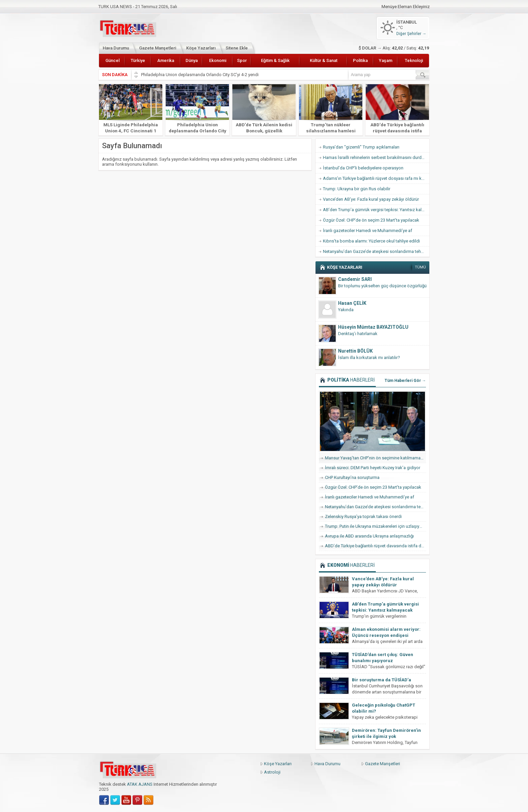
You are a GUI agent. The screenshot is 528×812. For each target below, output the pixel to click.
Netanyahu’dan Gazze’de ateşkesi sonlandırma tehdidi (376, 251)
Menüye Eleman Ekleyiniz (406, 7)
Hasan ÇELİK (352, 303)
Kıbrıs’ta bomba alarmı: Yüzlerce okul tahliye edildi (371, 241)
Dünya (192, 60)
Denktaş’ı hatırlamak (358, 334)
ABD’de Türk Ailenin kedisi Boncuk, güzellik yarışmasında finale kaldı (264, 131)
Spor (242, 60)
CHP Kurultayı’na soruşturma (352, 477)
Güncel (112, 60)
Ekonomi (218, 60)
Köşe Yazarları (201, 48)
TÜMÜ (420, 267)
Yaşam (386, 60)
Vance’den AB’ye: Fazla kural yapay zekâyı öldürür (371, 199)
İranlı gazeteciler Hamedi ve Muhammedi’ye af (368, 231)
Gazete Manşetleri (158, 48)
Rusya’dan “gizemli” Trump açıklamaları (361, 147)
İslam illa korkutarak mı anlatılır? (369, 358)
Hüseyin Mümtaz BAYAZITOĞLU (373, 327)
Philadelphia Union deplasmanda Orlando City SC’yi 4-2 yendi (200, 75)
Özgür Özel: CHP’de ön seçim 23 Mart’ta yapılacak (371, 220)
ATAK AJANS (140, 784)
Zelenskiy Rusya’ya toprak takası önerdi (363, 516)
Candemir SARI (355, 279)
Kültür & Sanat (324, 60)
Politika (360, 60)
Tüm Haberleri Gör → (405, 381)
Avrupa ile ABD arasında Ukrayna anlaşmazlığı (369, 536)
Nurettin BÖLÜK (355, 351)
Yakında (346, 310)
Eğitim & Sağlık (275, 60)
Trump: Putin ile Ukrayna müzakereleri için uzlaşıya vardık (375, 526)
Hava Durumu (116, 48)
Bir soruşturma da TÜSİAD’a (382, 680)
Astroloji (272, 772)
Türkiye (138, 60)
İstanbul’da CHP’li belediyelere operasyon (363, 168)
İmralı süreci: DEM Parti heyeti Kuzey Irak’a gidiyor (373, 468)
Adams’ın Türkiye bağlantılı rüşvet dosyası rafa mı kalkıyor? (376, 178)
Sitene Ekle (237, 48)
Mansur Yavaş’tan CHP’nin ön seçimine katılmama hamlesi (375, 458)
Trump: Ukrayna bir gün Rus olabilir (357, 189)
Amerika (166, 60)
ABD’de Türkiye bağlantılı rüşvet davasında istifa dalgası (397, 131)
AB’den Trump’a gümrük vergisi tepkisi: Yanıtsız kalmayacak (376, 210)
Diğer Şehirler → (411, 34)
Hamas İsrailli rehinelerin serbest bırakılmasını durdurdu (376, 157)
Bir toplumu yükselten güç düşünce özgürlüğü (382, 286)
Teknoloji (414, 60)
